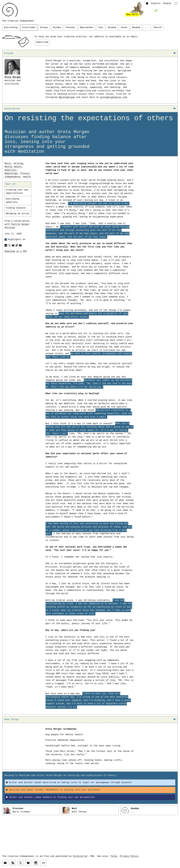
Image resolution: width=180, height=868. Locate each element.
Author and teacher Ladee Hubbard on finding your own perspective (50, 797)
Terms (114, 856)
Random (136, 28)
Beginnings (11, 174)
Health (27, 177)
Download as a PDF (16, 251)
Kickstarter (80, 856)
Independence (12, 177)
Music (8, 164)
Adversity (11, 170)
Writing (18, 164)
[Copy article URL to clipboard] (17, 245)
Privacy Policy (129, 856)
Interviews (29, 28)
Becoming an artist (18, 214)
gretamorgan (68, 97)
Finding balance (16, 208)
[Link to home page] (10, 10)
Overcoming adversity (12, 201)
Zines (124, 28)
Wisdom (112, 28)
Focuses (70, 28)
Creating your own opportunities (17, 192)
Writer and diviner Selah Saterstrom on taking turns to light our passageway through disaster (69, 783)
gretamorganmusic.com (114, 97)
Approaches (86, 28)
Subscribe (42, 42)
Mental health (13, 167)
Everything (11, 28)
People (167, 3)
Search (158, 28)
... (147, 28)
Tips (100, 28)
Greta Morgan (13, 77)
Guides (57, 28)
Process (25, 174)
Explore (156, 3)
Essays (44, 28)
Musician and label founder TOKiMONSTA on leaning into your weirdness (53, 790)
